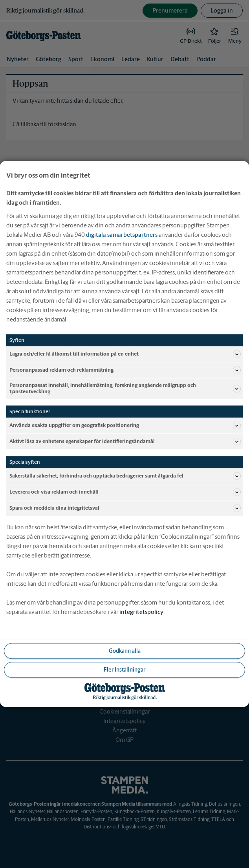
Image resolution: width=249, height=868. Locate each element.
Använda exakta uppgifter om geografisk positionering (125, 426)
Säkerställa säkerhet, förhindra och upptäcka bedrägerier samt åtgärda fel (125, 476)
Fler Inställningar (124, 670)
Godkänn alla (125, 651)
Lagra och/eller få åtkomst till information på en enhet (125, 354)
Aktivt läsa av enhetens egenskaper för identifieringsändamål (125, 442)
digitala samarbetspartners (122, 235)
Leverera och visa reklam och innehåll (125, 492)
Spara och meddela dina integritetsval (125, 508)
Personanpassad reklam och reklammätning (125, 370)
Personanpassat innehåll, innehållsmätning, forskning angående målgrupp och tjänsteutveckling (125, 388)
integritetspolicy (141, 612)
